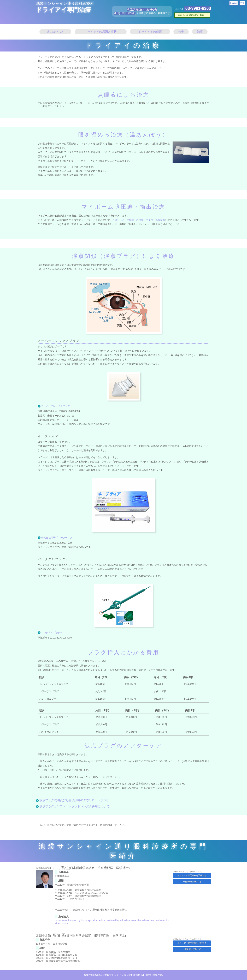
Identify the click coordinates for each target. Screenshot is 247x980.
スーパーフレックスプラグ (56, 406)
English (234, 3)
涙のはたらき (55, 32)
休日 (116, 13)
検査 (181, 32)
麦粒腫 (130, 220)
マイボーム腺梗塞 (155, 220)
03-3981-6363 (198, 8)
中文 (242, 3)
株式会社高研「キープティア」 (58, 538)
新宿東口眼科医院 (191, 15)
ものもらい (118, 220)
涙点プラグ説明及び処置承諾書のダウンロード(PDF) (74, 800)
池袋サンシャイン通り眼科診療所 (65, 4)
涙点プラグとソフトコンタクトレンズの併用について (74, 806)
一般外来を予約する (192, 882)
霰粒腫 (140, 220)
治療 (200, 32)
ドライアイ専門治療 (63, 10)
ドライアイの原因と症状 (101, 32)
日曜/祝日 (130, 13)
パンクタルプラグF (52, 633)
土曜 (122, 13)
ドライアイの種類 (150, 32)
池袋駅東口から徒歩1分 (142, 10)
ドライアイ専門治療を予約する (192, 875)
